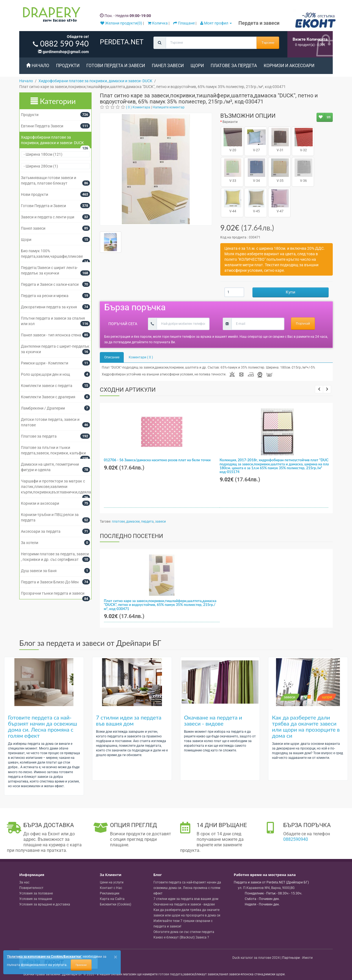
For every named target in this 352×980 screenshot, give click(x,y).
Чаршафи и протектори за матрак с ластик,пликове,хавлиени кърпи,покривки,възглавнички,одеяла (56, 487)
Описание (112, 357)
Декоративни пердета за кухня (49, 307)
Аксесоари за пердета (41, 531)
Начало (38, 66)
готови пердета (170, 974)
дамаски (133, 521)
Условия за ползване (36, 893)
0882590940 (296, 839)
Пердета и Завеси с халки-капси (50, 284)
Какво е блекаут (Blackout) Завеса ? (181, 937)
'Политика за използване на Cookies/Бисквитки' (44, 957)
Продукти (68, 66)
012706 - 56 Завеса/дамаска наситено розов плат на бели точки (157, 460)
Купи (291, 292)
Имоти (307, 958)
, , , (266, 888)
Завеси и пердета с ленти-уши (48, 217)
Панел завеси (168, 66)
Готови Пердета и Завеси (116, 66)
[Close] (116, 957)
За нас (24, 882)
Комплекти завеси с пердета (47, 386)
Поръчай (303, 323)
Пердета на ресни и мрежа (45, 296)
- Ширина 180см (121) (42, 154)
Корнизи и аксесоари (289, 66)
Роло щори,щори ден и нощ (46, 374)
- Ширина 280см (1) (40, 166)
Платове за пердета (234, 66)
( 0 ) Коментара (138, 107)
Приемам (81, 965)
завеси (160, 521)
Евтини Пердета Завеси (42, 126)
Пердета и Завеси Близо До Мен (50, 582)
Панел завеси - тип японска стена (51, 335)
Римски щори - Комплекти (45, 363)
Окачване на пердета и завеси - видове (213, 720)
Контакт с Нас (111, 888)
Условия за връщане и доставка (45, 904)
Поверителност (31, 888)
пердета (147, 521)
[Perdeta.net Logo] (50, 16)
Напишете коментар (169, 107)
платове (118, 521)
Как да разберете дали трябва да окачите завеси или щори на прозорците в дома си (306, 726)
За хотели (30, 543)
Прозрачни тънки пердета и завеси (53, 593)
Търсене (268, 43)
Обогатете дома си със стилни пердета (184, 932)
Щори (197, 66)
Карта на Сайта (112, 899)
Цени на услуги (112, 882)
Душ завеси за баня (39, 571)
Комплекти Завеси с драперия (48, 397)
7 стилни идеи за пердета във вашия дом (129, 720)
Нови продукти (35, 194)
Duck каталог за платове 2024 (256, 958)
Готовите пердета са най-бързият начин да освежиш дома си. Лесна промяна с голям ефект (42, 726)
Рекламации (110, 893)
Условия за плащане (36, 899)
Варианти (230, 122)
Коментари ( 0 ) (141, 357)
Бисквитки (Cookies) (116, 904)
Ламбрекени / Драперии (43, 408)
